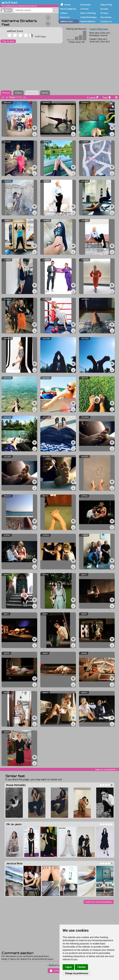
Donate (104, 9)
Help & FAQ (106, 5)
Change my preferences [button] (77, 973)
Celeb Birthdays (88, 17)
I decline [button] (81, 967)
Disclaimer (106, 17)
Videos (64, 13)
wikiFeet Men (66, 21)
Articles (84, 9)
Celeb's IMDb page (99, 29)
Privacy (104, 13)
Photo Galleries (68, 9)
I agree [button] (68, 967)
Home (67, 5)
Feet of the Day (88, 13)
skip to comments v (106, 769)
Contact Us (106, 21)
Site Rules (85, 5)
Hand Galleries (88, 21)
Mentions (65, 17)
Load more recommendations (99, 902)
